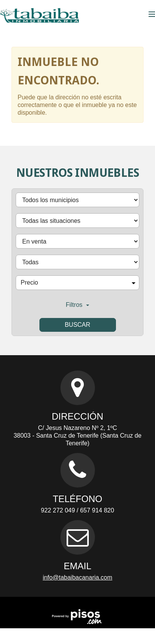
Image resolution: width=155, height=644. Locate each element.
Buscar (77, 325)
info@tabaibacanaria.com (78, 577)
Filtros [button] (78, 305)
